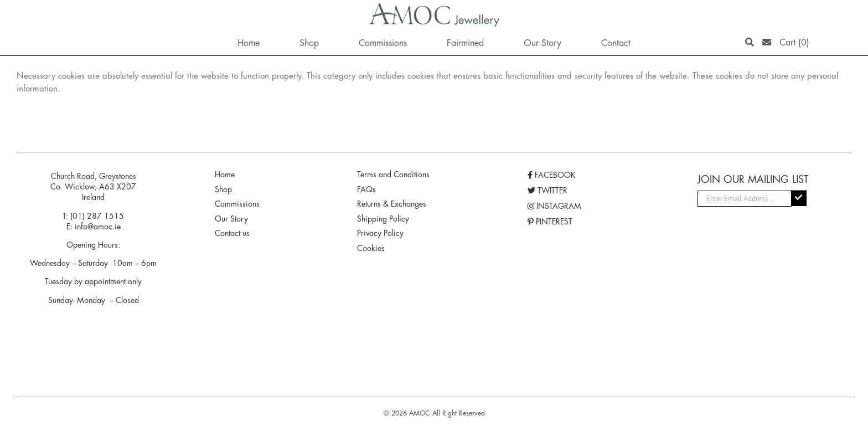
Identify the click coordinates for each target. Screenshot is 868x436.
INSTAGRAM (554, 206)
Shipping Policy (383, 219)
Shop (223, 189)
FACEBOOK (552, 175)
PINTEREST (550, 222)
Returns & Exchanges (392, 204)
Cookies (371, 248)
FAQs (366, 189)
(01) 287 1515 (97, 216)
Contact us (232, 233)
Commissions (237, 204)
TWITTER (547, 191)
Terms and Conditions (393, 175)
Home (225, 175)
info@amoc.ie (98, 227)
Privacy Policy (380, 233)
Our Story (231, 219)
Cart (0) (794, 42)
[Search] (750, 42)
